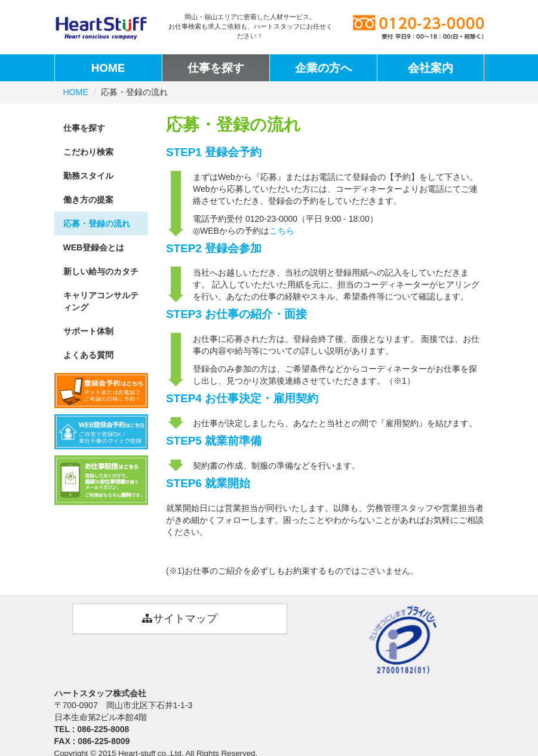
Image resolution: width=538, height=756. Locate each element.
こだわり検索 (88, 152)
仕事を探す (216, 68)
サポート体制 (88, 331)
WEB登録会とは (94, 247)
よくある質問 (88, 355)
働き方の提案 (88, 200)
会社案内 (431, 68)
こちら (282, 231)
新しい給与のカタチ (101, 271)
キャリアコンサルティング (101, 301)
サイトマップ (180, 619)
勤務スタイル (88, 176)
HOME (108, 68)
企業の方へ (323, 68)
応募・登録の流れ (97, 224)
